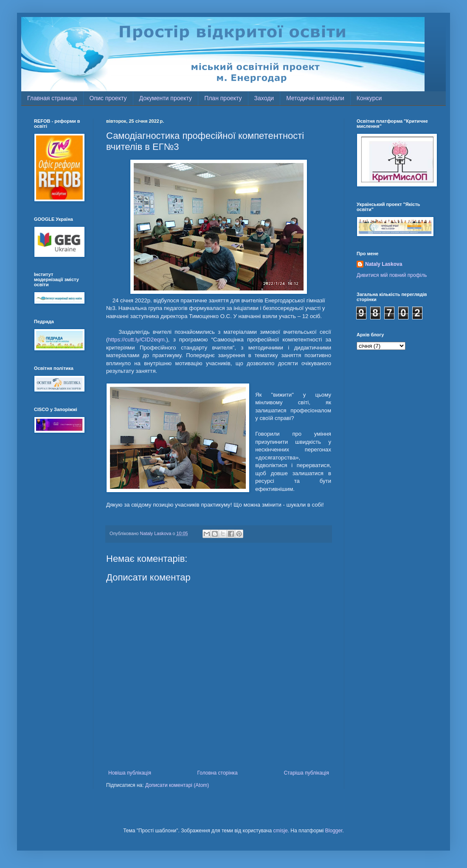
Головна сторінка (218, 773)
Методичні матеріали (315, 98)
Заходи (264, 98)
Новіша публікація (130, 773)
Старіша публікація (306, 773)
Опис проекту (108, 98)
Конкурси (369, 98)
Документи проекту (166, 98)
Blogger (334, 831)
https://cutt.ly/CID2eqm (136, 340)
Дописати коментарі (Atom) (177, 785)
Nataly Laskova (384, 264)
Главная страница (52, 98)
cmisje (281, 831)
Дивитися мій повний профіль (392, 275)
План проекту (223, 98)
